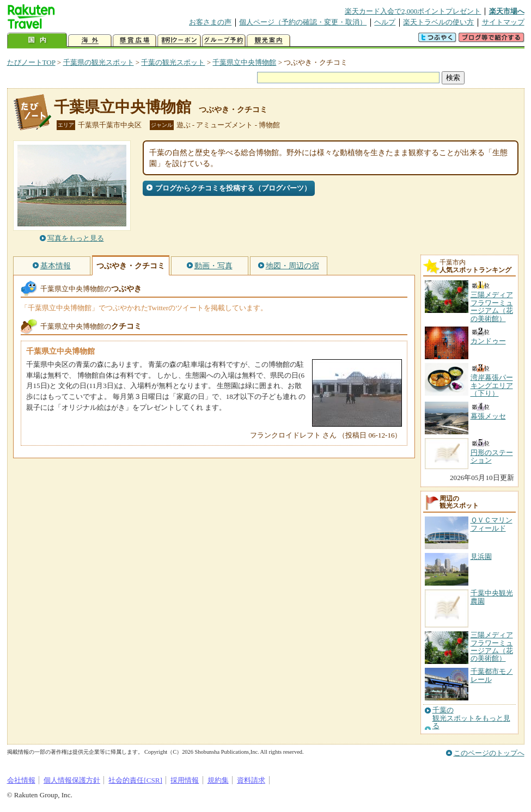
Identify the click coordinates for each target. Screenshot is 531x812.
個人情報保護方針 (72, 780)
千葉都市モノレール (492, 675)
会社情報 (21, 780)
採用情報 (185, 780)
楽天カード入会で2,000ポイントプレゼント (413, 11)
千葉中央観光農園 (492, 597)
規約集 (218, 780)
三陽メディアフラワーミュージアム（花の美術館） (492, 647)
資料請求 (251, 780)
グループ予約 (224, 41)
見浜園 (481, 556)
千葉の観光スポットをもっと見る (471, 718)
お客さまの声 (210, 22)
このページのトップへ (489, 753)
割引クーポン (179, 41)
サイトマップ (503, 22)
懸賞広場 (135, 41)
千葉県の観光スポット (99, 62)
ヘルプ (385, 22)
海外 (90, 41)
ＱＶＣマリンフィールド (492, 524)
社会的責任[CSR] (135, 780)
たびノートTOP (31, 62)
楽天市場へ (507, 11)
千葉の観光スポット (173, 62)
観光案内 (268, 41)
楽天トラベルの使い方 (438, 22)
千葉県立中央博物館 (244, 62)
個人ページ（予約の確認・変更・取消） (303, 22)
